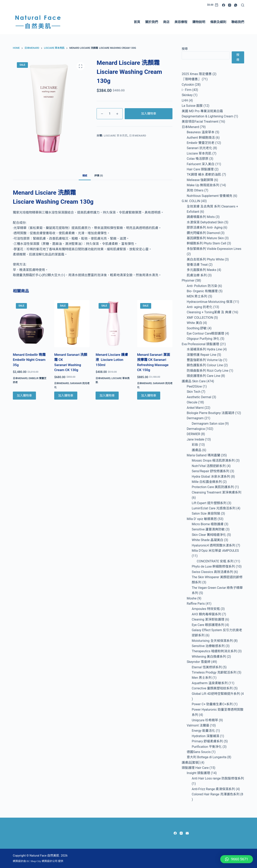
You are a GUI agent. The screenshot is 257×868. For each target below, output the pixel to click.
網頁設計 (18, 861)
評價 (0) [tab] (99, 176)
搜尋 (185, 49)
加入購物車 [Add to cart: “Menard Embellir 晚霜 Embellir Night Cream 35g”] (24, 396)
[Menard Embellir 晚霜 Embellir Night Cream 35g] (31, 324)
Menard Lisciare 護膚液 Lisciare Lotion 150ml (112, 360)
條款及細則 (218, 22)
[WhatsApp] (236, 5)
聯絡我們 (238, 22)
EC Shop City (34, 861)
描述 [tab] (85, 176)
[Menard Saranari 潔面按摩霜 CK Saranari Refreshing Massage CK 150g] (155, 324)
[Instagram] (230, 5)
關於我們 (152, 22)
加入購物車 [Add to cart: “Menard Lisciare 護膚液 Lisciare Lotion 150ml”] (107, 396)
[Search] (243, 5)
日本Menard (138, 136)
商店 (166, 22)
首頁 (137, 22)
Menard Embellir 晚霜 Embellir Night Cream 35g (29, 360)
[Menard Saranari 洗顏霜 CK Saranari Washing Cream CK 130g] (72, 324)
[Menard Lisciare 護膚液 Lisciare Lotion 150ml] (113, 324)
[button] (237, 859)
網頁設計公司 (50, 861)
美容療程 (181, 22)
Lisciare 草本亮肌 (116, 136)
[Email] (187, 833)
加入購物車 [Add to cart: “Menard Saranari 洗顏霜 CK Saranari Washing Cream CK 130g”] (66, 396)
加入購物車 (149, 114)
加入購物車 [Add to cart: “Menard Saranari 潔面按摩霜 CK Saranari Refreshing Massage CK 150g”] (149, 396)
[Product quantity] (110, 114)
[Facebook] (224, 5)
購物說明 (199, 22)
